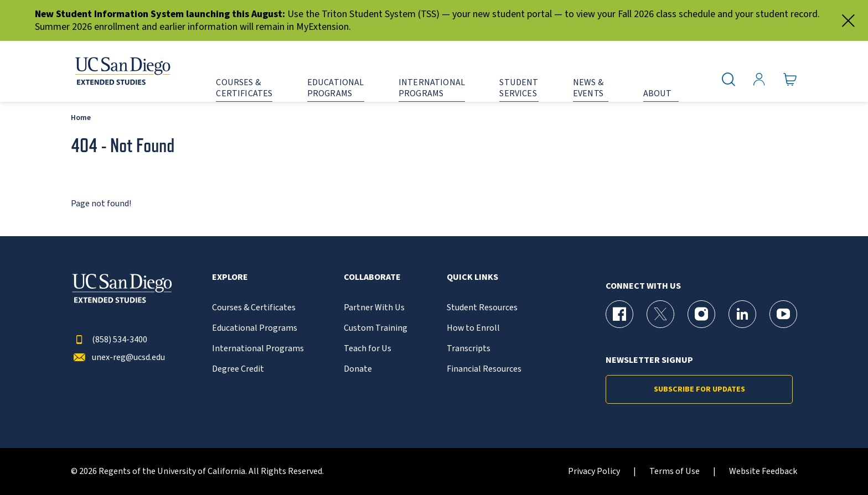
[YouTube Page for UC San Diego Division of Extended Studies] (783, 314)
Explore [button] (230, 277)
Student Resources (482, 308)
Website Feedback (763, 471)
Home (81, 118)
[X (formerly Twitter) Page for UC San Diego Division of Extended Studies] (660, 314)
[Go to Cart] (790, 80)
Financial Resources (484, 369)
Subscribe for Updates (699, 389)
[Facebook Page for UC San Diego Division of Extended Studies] (619, 314)
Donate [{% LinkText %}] (358, 369)
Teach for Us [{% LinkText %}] (368, 349)
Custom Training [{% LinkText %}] (376, 328)
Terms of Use (675, 471)
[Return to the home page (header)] (122, 71)
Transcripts (469, 349)
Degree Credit (238, 369)
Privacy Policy (594, 471)
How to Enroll (473, 328)
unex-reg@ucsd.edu (118, 358)
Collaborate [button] (372, 277)
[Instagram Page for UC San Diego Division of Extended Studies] (701, 314)
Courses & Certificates (254, 308)
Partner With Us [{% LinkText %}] (374, 308)
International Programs (258, 349)
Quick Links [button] (472, 277)
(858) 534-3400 (109, 340)
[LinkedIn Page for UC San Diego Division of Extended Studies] (742, 314)
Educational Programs (255, 328)
